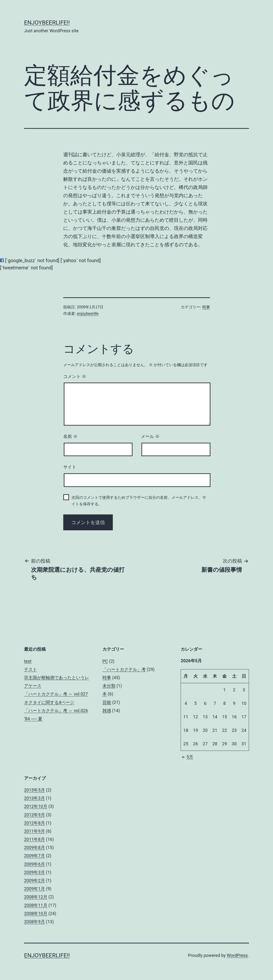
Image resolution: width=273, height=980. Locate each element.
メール (150, 436)
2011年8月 (35, 839)
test (28, 661)
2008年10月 (36, 913)
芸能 (107, 702)
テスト (31, 669)
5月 (187, 757)
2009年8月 (35, 847)
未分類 (109, 686)
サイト (70, 467)
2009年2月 (35, 880)
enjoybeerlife (88, 314)
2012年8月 (35, 823)
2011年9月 (35, 831)
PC (105, 661)
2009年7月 (35, 856)
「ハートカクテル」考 (124, 669)
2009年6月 (35, 864)
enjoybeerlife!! (47, 23)
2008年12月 (36, 897)
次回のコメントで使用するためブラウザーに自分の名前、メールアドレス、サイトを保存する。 (139, 501)
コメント (75, 376)
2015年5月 (35, 790)
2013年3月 (35, 798)
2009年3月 (35, 872)
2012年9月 (35, 815)
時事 (206, 307)
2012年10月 (36, 806)
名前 (70, 436)
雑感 (107, 711)
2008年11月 (36, 905)
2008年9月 (35, 922)
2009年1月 (35, 889)
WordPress (237, 955)
